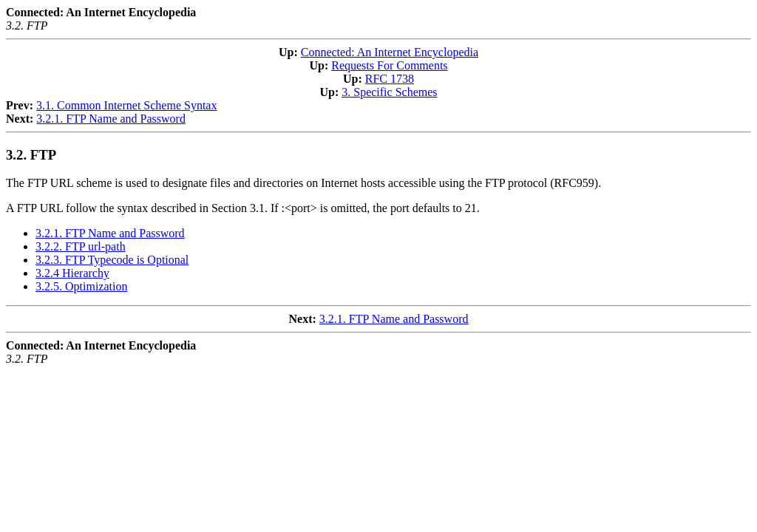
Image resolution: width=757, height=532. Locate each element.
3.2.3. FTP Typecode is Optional (112, 260)
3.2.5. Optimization (81, 286)
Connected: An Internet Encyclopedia (390, 52)
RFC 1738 (390, 79)
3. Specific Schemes (389, 92)
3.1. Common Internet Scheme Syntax (126, 105)
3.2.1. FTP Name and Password (111, 119)
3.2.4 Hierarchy (72, 273)
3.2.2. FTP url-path (81, 246)
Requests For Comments (389, 65)
